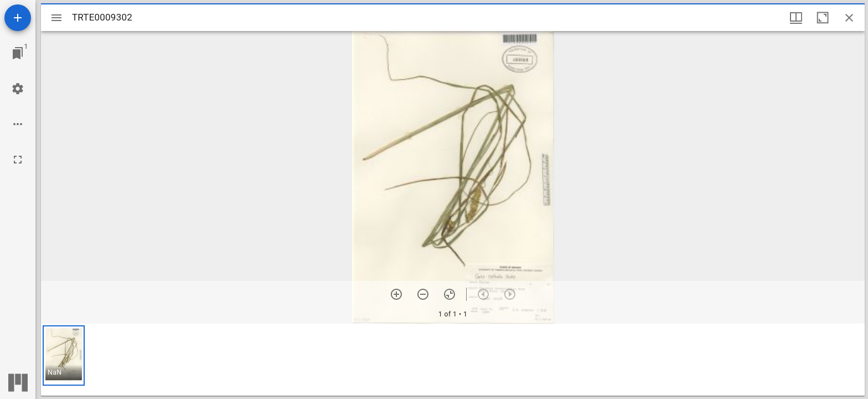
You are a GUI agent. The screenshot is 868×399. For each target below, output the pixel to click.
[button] (64, 355)
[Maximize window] (823, 18)
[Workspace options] (18, 124)
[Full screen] (18, 160)
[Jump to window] (18, 53)
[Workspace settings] (18, 89)
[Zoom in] (396, 294)
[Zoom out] (423, 294)
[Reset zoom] (449, 294)
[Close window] (849, 18)
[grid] (453, 360)
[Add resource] (18, 18)
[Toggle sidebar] (56, 18)
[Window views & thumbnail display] (796, 18)
